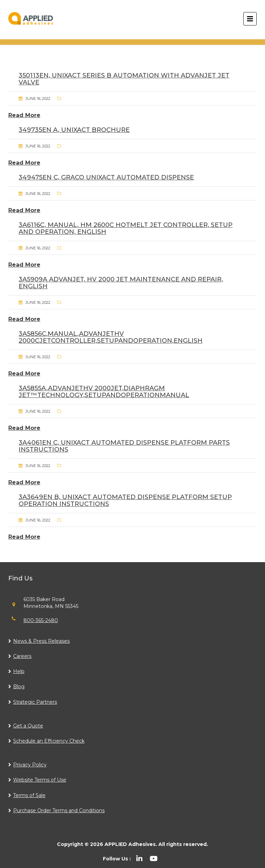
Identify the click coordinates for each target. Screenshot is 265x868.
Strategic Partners (35, 702)
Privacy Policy (30, 765)
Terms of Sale (29, 795)
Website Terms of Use (40, 780)
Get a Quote (28, 726)
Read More (24, 115)
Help (19, 671)
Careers (22, 656)
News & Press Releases (41, 641)
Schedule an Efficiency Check (49, 741)
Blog (19, 686)
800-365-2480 (41, 620)
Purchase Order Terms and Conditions (59, 810)
